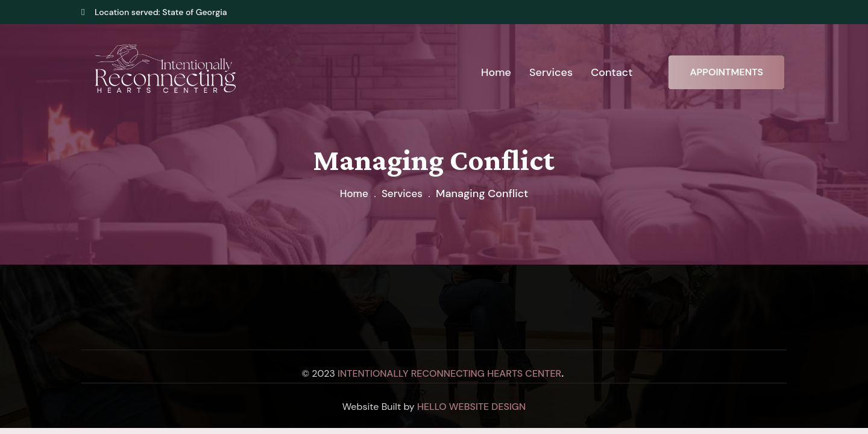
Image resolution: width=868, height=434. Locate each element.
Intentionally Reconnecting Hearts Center (449, 373)
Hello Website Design (471, 407)
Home (353, 193)
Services (403, 193)
